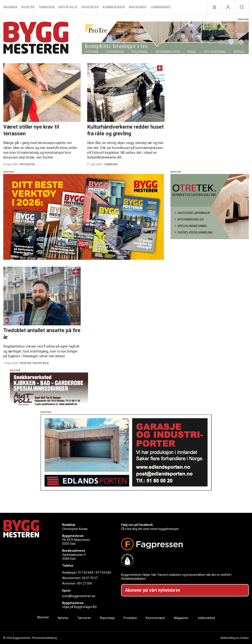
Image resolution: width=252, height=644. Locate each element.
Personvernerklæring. (45, 638)
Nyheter (28, 7)
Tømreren (47, 7)
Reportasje (68, 7)
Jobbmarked (160, 7)
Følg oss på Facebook (137, 525)
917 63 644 (85, 573)
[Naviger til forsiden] (36, 38)
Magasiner (138, 7)
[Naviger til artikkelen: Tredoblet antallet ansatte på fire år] (42, 296)
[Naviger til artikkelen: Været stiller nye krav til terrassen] (42, 93)
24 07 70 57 (90, 578)
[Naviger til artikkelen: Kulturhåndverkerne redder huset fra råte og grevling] (126, 93)
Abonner (10, 7)
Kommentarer (114, 7)
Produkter (90, 7)
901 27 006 (85, 583)
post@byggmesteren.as (79, 596)
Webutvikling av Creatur (235, 638)
